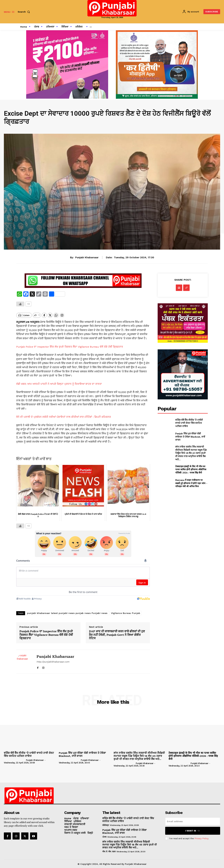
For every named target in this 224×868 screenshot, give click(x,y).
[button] (24, 12)
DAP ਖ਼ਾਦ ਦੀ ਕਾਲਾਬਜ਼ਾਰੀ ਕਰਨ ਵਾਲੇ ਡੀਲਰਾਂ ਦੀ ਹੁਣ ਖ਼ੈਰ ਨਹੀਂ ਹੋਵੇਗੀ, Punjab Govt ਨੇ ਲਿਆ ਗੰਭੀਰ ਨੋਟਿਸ (117, 632)
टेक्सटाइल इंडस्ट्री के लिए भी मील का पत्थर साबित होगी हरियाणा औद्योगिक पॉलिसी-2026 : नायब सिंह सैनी (191, 469)
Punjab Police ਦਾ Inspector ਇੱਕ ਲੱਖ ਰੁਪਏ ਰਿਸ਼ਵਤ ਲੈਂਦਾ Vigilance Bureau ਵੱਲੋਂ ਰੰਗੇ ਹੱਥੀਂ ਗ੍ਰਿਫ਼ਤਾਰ (70, 344)
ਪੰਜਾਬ (104, 835)
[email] (193, 819)
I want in (193, 828)
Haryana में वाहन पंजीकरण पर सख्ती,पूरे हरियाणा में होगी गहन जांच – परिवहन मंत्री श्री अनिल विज (191, 483)
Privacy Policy (201, 836)
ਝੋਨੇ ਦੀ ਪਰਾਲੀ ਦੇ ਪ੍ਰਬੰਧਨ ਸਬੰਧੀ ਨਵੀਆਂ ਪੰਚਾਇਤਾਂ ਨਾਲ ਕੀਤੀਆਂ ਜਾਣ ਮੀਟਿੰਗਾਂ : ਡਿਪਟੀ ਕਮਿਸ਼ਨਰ (64, 414)
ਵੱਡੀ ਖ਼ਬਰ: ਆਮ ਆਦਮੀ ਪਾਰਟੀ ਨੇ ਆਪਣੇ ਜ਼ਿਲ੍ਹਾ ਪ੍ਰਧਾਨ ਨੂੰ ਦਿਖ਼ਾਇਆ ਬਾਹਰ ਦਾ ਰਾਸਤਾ (59, 381)
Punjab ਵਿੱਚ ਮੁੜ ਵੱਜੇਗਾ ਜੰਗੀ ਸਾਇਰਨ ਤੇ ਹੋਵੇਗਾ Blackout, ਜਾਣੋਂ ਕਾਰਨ (190, 437)
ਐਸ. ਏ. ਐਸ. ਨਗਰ (109, 849)
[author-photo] (15, 758)
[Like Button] (20, 304)
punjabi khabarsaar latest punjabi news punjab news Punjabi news (67, 611)
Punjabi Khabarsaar (87, 257)
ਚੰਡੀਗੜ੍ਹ (106, 823)
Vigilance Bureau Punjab (126, 611)
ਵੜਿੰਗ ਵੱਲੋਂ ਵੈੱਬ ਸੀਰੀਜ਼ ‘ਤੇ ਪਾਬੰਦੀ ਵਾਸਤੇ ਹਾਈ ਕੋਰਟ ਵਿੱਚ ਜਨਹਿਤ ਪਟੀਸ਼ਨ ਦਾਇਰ (189, 423)
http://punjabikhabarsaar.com (53, 659)
